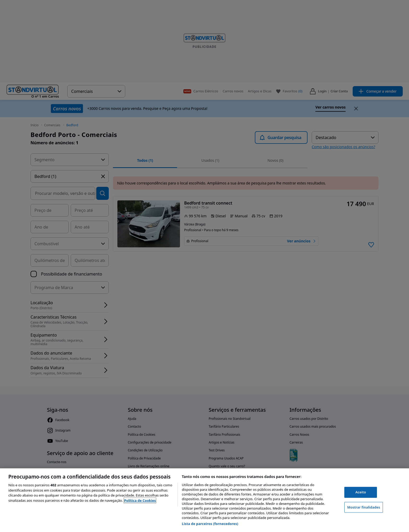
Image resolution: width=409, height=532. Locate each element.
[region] (204, 500)
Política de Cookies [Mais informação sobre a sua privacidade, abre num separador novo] (140, 500)
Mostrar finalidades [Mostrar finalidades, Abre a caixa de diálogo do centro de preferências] (364, 507)
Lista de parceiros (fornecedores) (210, 524)
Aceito (361, 492)
